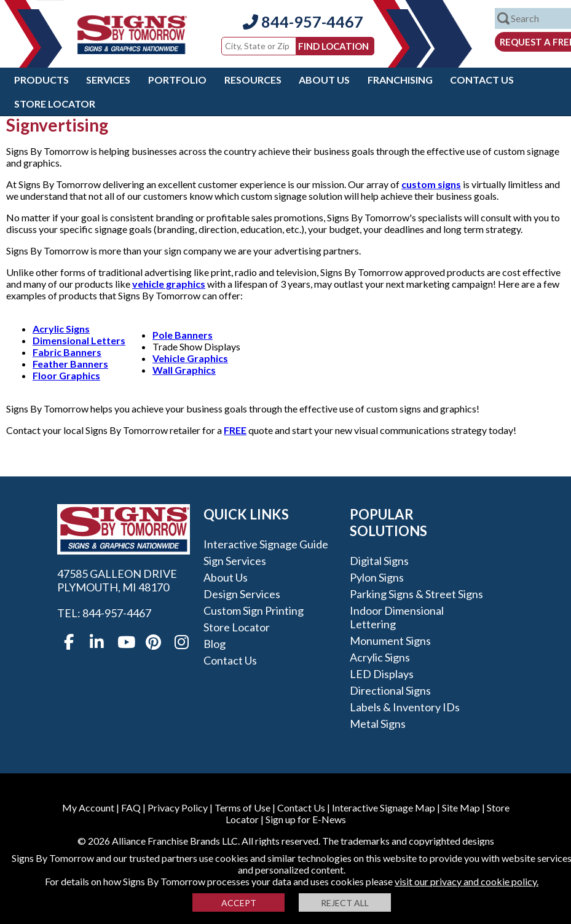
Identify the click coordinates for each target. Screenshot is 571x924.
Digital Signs (379, 561)
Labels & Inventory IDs (405, 707)
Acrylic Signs (61, 329)
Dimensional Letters (79, 340)
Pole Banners (183, 335)
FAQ (131, 808)
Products (41, 80)
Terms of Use (242, 808)
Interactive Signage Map (384, 808)
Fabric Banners (67, 352)
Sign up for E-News (306, 819)
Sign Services (235, 561)
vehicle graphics (169, 284)
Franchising (400, 80)
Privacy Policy (178, 808)
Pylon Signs (377, 577)
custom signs (431, 184)
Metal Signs (378, 724)
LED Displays (382, 674)
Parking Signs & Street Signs (416, 594)
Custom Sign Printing (254, 610)
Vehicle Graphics (190, 358)
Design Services (242, 594)
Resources (253, 80)
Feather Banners (70, 364)
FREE (235, 430)
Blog (215, 644)
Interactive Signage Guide (266, 544)
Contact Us (482, 80)
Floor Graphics (66, 375)
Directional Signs (390, 690)
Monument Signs (390, 641)
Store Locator (55, 104)
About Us (324, 80)
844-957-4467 (303, 22)
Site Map (461, 808)
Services (108, 80)
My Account (88, 808)
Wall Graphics (184, 370)
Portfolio (177, 80)
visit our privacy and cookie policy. (467, 881)
